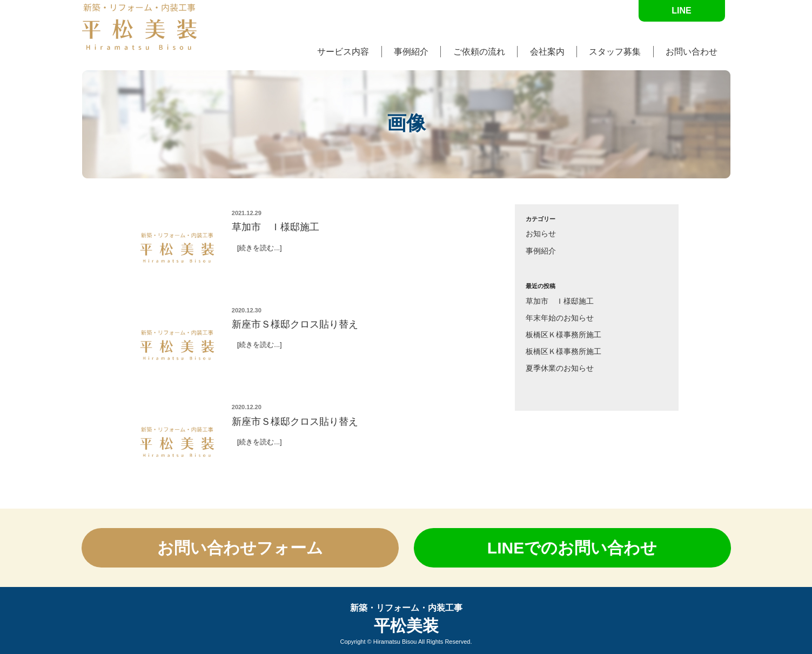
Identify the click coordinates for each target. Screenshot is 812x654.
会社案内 (547, 52)
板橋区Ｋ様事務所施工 (563, 335)
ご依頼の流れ (479, 52)
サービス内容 (343, 52)
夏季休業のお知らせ (560, 368)
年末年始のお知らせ (560, 318)
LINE (681, 11)
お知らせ (541, 233)
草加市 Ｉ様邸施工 (560, 301)
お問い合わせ (692, 52)
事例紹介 (411, 52)
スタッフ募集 (615, 52)
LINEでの (572, 548)
